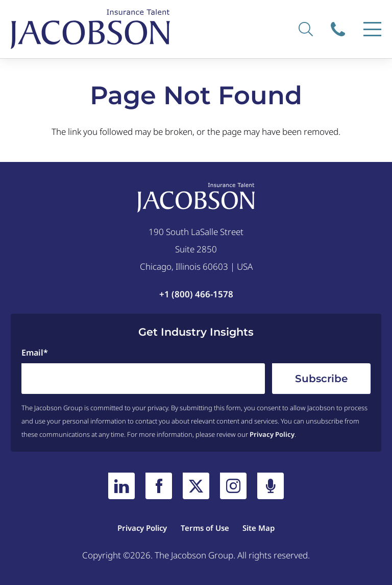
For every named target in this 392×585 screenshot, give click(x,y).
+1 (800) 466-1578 (196, 294)
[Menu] (372, 29)
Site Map (259, 528)
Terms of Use (205, 528)
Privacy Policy (272, 434)
